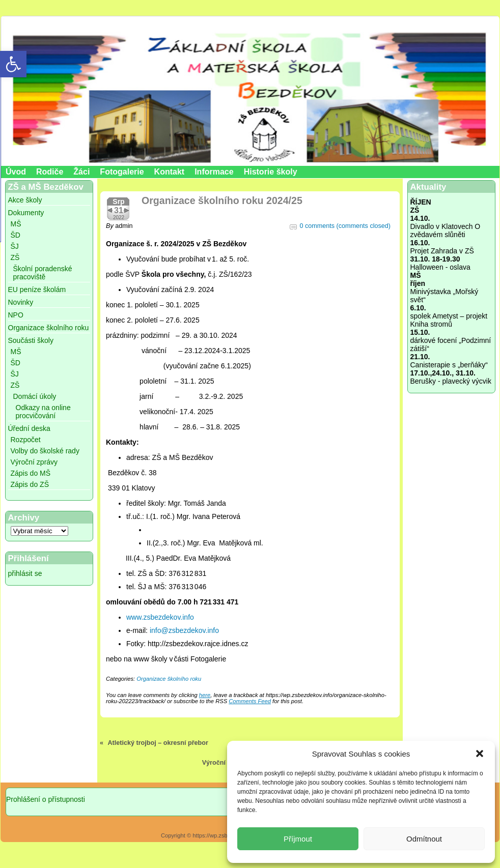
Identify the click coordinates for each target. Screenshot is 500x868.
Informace (214, 172)
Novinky (21, 302)
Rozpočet (26, 440)
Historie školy (271, 172)
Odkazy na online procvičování (43, 412)
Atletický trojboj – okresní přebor (158, 743)
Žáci (81, 172)
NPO (16, 315)
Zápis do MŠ (31, 473)
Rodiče (50, 172)
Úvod (16, 172)
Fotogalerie (122, 172)
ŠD (16, 235)
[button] (480, 754)
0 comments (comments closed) (345, 226)
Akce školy (25, 200)
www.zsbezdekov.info (160, 617)
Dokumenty (26, 213)
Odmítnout (424, 839)
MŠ (16, 224)
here (205, 695)
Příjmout (298, 839)
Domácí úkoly (35, 396)
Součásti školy (31, 340)
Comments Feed (250, 701)
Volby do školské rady (45, 451)
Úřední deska (29, 428)
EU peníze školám (37, 290)
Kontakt (170, 172)
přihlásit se (25, 573)
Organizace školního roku (49, 328)
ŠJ (15, 246)
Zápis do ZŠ (30, 484)
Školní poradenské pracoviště (43, 273)
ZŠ (15, 257)
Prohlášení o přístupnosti (46, 799)
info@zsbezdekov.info (184, 630)
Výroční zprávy (34, 462)
